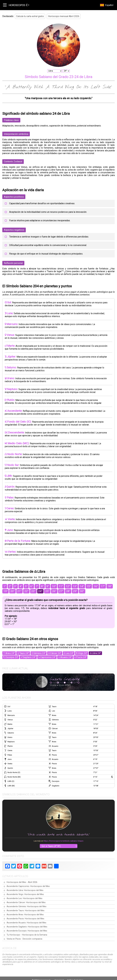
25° (47, 591)
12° (68, 586)
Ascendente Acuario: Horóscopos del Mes (26, 923)
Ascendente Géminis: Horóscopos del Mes (27, 907)
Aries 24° (10, 653)
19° (6, 591)
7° (37, 586)
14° (82, 586)
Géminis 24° (40, 653)
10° (54, 586)
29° (75, 591)
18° (110, 586)
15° (89, 586)
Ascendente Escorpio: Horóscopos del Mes (27, 931)
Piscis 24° (81, 657)
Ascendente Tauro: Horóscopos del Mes (26, 911)
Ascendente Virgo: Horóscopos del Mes (25, 894)
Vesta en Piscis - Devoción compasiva (24, 939)
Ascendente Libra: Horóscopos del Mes (25, 890)
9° (48, 586)
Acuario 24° (66, 657)
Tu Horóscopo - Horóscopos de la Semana (27, 935)
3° (15, 586)
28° (68, 591)
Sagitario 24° (29, 657)
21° (19, 591)
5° (26, 586)
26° (54, 591)
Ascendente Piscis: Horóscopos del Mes (25, 919)
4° (21, 586)
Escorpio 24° (12, 657)
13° (75, 586)
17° (103, 586)
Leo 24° (70, 653)
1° (5, 586)
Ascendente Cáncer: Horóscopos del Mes (26, 902)
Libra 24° (96, 653)
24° (40, 591)
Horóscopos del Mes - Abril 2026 (22, 882)
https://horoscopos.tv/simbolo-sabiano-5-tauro (64, 841)
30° (82, 591)
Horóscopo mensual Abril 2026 (64, 16)
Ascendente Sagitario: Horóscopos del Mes (27, 927)
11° (61, 586)
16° (96, 586)
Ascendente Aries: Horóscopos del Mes (25, 915)
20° (12, 591)
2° (10, 586)
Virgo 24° (83, 653)
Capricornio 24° (48, 657)
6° (32, 586)
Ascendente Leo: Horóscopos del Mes (24, 898)
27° (61, 591)
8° (42, 586)
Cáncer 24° (56, 653)
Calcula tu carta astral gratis (30, 16)
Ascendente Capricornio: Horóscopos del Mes (28, 886)
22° (26, 591)
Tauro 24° (24, 653)
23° (33, 591)
